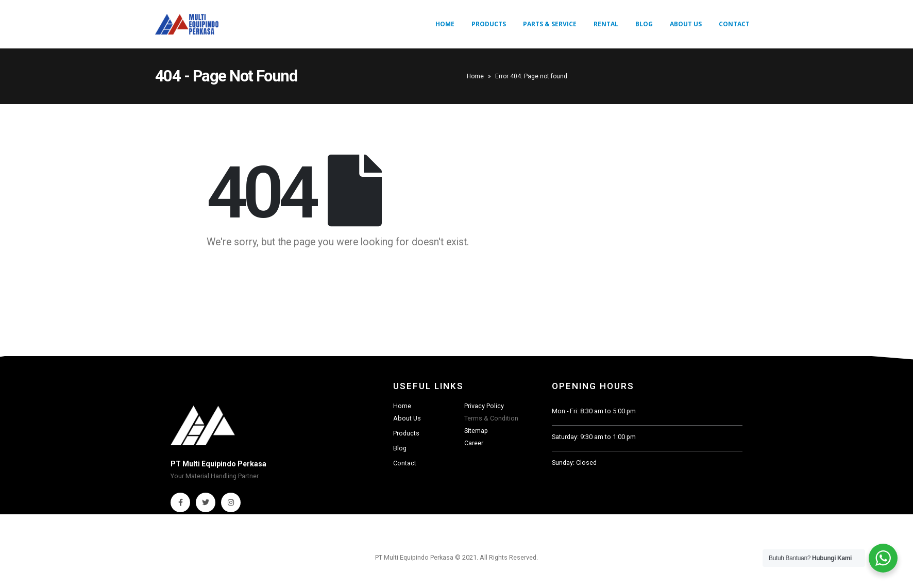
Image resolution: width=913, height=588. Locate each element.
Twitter (206, 502)
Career (474, 443)
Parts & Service (550, 24)
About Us (686, 24)
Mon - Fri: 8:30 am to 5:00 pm (594, 411)
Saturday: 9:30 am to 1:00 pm (594, 437)
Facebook (180, 502)
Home (445, 24)
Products (489, 24)
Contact (734, 24)
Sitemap (476, 431)
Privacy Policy (484, 406)
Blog (644, 24)
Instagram (231, 502)
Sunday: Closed (574, 463)
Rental (606, 24)
